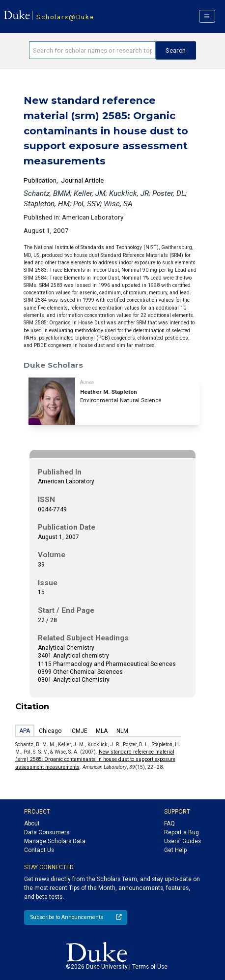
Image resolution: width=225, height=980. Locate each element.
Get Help (175, 850)
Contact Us (39, 850)
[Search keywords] (92, 50)
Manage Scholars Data (55, 841)
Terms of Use (150, 967)
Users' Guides (183, 841)
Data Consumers (47, 832)
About (32, 823)
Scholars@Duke (65, 17)
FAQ (169, 823)
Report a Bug (182, 832)
